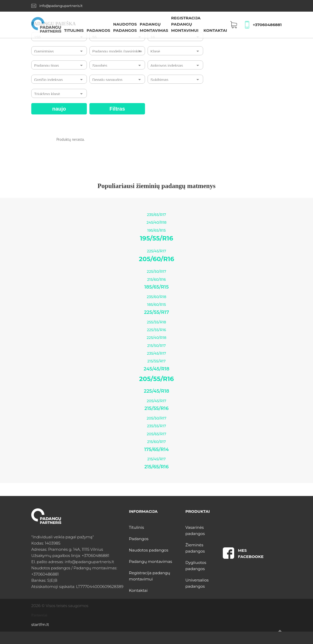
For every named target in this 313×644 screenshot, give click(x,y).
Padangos (98, 30)
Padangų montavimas (151, 561)
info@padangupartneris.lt (61, 6)
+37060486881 (267, 25)
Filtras (117, 109)
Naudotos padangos (149, 550)
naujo (59, 109)
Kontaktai (215, 30)
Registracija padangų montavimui (186, 24)
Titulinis (74, 30)
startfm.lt (40, 624)
